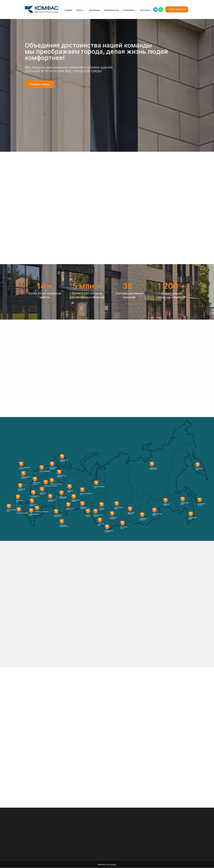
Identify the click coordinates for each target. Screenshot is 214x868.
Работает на (107, 865)
